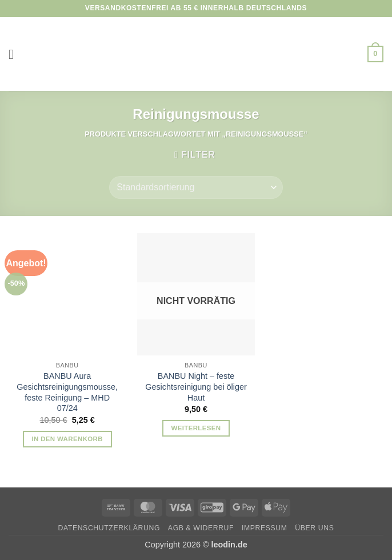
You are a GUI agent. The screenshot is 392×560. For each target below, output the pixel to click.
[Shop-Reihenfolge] (196, 187)
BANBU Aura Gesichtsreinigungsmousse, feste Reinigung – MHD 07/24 (67, 392)
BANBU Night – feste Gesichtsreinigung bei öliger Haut (196, 387)
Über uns (314, 528)
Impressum (265, 528)
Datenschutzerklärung (109, 528)
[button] (15, 54)
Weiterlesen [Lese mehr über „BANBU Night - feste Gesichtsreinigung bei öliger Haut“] (196, 428)
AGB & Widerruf (201, 528)
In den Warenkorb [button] (67, 439)
